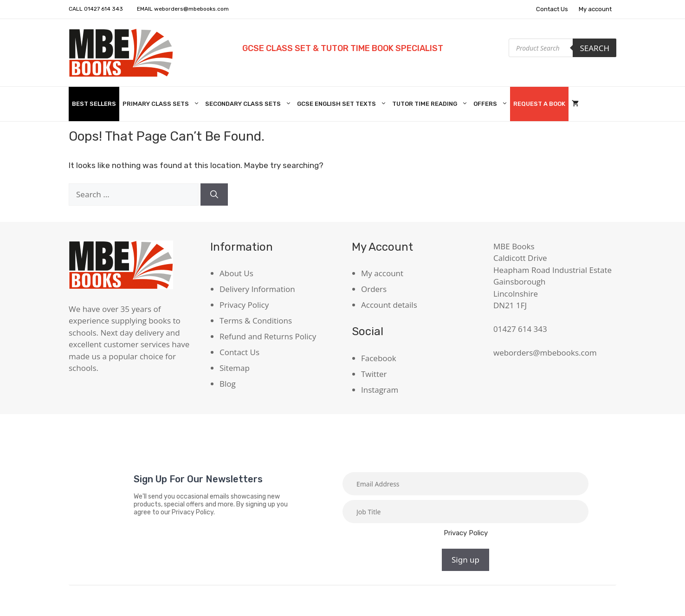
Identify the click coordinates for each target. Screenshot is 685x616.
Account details (389, 305)
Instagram (380, 390)
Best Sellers (94, 104)
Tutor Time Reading (431, 104)
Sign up (465, 560)
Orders (374, 289)
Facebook (379, 358)
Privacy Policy (244, 305)
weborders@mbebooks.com (191, 9)
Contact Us (552, 9)
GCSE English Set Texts (343, 104)
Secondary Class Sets (249, 104)
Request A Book (539, 104)
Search (595, 48)
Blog (228, 384)
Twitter (374, 374)
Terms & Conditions (256, 321)
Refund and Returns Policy (268, 336)
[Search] (214, 195)
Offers (492, 104)
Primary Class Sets (162, 104)
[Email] (465, 484)
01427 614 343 (103, 9)
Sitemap (235, 368)
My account (595, 9)
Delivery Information (257, 289)
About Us (236, 273)
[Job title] (465, 512)
